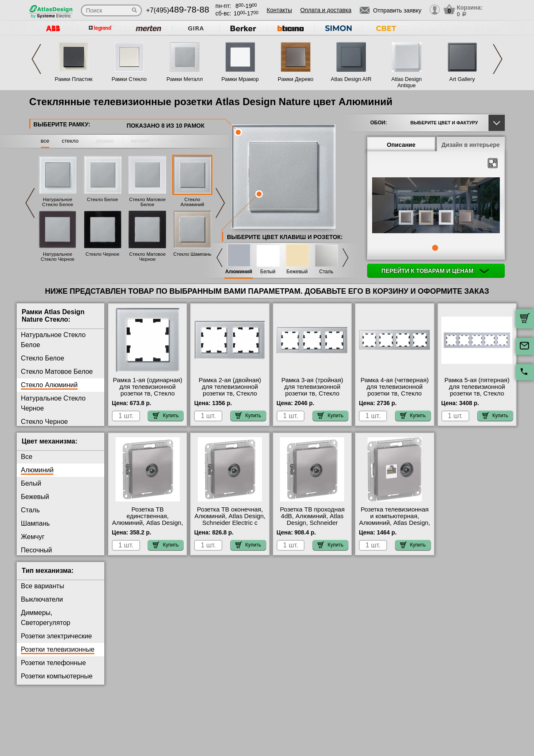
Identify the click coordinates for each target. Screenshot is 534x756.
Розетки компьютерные (57, 676)
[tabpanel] (436, 206)
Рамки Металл (185, 79)
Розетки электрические (56, 636)
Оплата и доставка (326, 10)
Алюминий (239, 272)
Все (27, 457)
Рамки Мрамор (240, 79)
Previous (36, 59)
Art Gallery (462, 79)
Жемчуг (33, 537)
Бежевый (297, 272)
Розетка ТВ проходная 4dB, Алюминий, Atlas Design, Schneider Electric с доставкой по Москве (312, 523)
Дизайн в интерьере (471, 145)
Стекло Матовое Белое (147, 202)
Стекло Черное (102, 254)
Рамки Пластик (74, 79)
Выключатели (42, 599)
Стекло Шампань (192, 254)
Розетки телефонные (53, 663)
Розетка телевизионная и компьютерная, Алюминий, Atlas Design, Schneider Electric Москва (395, 523)
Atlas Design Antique (407, 82)
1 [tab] (435, 248)
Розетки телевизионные (58, 649)
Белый (268, 272)
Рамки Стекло (129, 79)
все (45, 141)
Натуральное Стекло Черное (57, 257)
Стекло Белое (102, 199)
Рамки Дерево (296, 79)
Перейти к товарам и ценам (435, 271)
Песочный (37, 550)
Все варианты (43, 586)
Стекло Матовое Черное (147, 257)
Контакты (279, 10)
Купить (166, 416)
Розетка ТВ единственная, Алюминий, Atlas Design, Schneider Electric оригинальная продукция (148, 526)
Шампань (35, 523)
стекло (70, 141)
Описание (401, 145)
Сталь (326, 272)
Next (498, 59)
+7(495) (178, 10)
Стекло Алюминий (192, 202)
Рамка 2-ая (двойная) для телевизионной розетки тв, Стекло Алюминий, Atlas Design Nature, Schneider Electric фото (230, 397)
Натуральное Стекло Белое (58, 202)
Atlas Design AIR (351, 79)
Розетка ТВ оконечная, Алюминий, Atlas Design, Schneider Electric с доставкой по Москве (230, 519)
